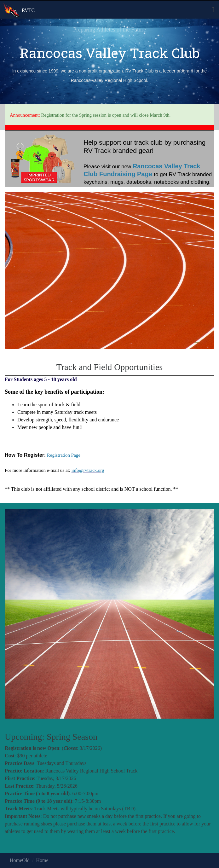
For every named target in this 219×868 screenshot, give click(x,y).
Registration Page (64, 455)
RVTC (28, 10)
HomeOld (20, 860)
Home (42, 860)
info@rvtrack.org (88, 470)
